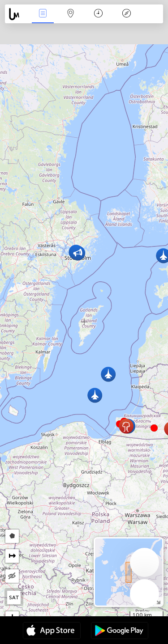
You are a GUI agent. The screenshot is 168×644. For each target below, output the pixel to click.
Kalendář (98, 14)
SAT (14, 597)
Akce (43, 14)
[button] (154, 428)
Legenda (126, 14)
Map (71, 14)
